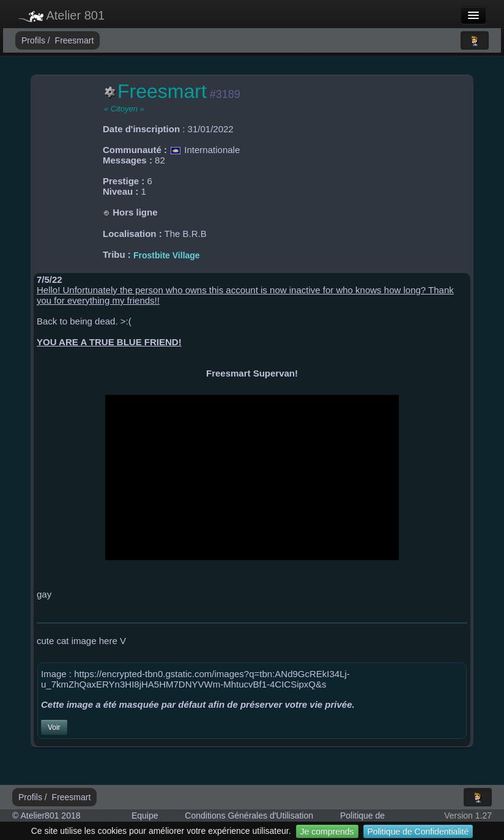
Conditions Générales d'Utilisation (249, 816)
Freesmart (75, 40)
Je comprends (327, 831)
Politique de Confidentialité (418, 831)
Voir (54, 727)
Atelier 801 (61, 15)
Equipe (145, 816)
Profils (35, 40)
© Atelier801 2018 (46, 816)
